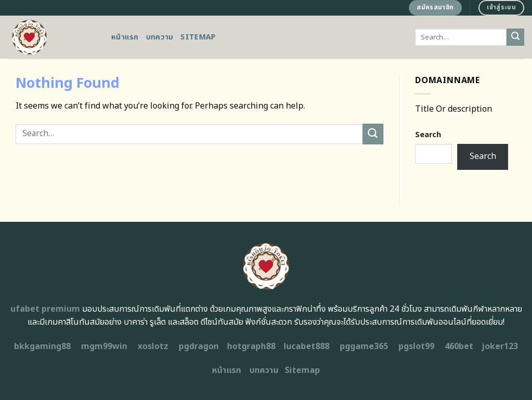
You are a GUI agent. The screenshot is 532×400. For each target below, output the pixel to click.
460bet (459, 346)
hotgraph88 (251, 346)
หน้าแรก (125, 37)
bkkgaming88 (42, 346)
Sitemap (198, 37)
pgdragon (199, 346)
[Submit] (515, 37)
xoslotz (153, 346)
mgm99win (104, 346)
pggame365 (364, 346)
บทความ (160, 37)
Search (428, 135)
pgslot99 (416, 346)
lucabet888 (307, 346)
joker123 (500, 346)
